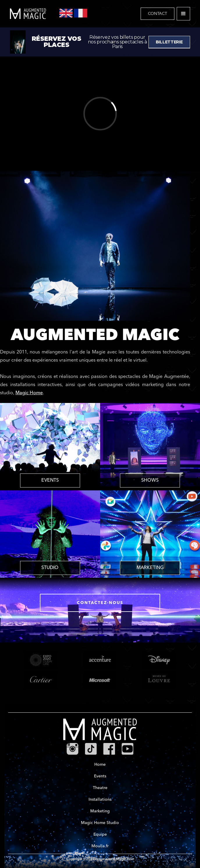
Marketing (100, 811)
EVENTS (50, 480)
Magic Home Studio (100, 823)
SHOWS (150, 480)
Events (100, 776)
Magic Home (29, 393)
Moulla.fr (100, 846)
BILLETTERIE (169, 42)
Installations (100, 800)
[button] (183, 14)
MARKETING (150, 568)
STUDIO (50, 568)
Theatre (100, 788)
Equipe (100, 834)
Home (100, 765)
